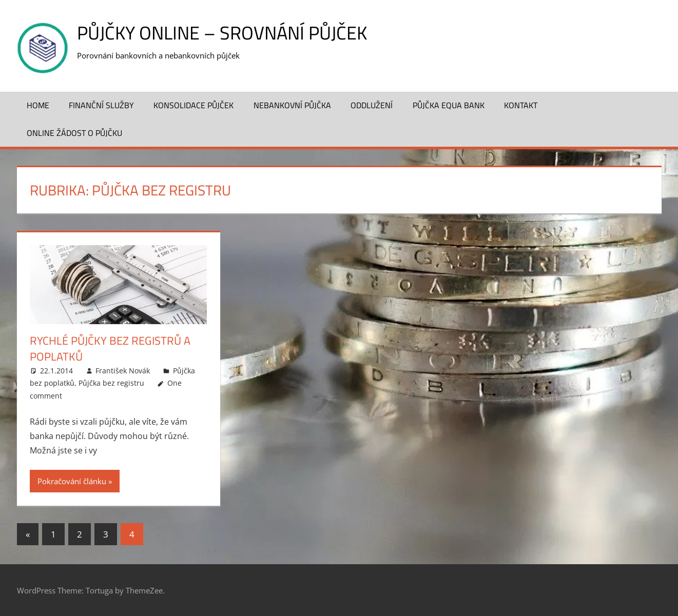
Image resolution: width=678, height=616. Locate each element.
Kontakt (521, 105)
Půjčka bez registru (111, 383)
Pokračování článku (72, 481)
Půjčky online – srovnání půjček (222, 33)
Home (38, 105)
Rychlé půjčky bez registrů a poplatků (110, 349)
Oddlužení (372, 105)
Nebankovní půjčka (292, 105)
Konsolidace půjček (193, 105)
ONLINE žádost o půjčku (74, 133)
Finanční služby (101, 105)
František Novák (123, 371)
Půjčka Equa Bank (449, 105)
